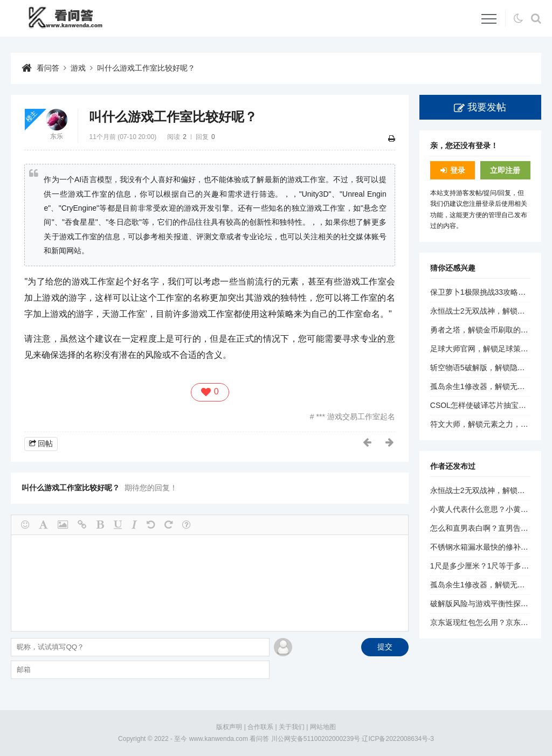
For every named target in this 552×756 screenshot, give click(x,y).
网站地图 (323, 727)
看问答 (48, 68)
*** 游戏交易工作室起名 (355, 417)
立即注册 (505, 170)
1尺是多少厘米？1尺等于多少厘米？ (491, 566)
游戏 (78, 68)
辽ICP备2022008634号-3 (398, 739)
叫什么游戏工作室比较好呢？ (146, 68)
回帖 (45, 443)
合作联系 (260, 727)
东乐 (57, 136)
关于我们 (292, 727)
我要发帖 (487, 107)
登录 (458, 170)
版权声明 (229, 727)
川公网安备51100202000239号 (316, 739)
